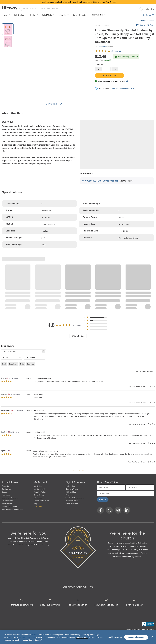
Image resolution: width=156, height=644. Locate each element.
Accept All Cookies (136, 637)
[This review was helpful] (148, 387)
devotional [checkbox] (13, 364)
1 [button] (73, 470)
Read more (39, 419)
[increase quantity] (115, 69)
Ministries (64, 15)
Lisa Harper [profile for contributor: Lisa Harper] (102, 46)
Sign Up (103, 500)
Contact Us (6, 489)
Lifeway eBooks (72, 501)
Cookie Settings (115, 637)
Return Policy (39, 495)
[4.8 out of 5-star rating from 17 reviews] (108, 51)
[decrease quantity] (98, 69)
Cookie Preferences (41, 501)
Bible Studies (20, 15)
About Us (5, 486)
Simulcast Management (75, 498)
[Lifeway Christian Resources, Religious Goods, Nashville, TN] (148, 624)
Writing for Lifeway (9, 506)
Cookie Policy (82, 637)
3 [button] (80, 470)
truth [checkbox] (22, 364)
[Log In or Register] (147, 8)
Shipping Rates (40, 492)
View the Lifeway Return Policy (123, 88)
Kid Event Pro (71, 492)
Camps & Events (80, 15)
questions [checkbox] (30, 364)
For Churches (99, 15)
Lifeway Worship (72, 489)
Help (35, 504)
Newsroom (6, 495)
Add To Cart (110, 75)
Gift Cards (38, 498)
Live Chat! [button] (38, 506)
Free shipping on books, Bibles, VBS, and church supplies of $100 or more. (78, 2)
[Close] (152, 637)
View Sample (54, 104)
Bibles (6, 15)
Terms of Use (7, 504)
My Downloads (39, 489)
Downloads (70, 495)
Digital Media (48, 15)
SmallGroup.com (72, 504)
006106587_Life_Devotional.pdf (100, 181)
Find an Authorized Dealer (12, 509)
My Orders (38, 486)
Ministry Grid (70, 486)
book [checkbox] (4, 364)
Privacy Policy (7, 501)
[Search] (139, 8)
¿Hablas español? (147, 20)
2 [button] (76, 470)
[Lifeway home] (10, 8)
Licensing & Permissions (11, 498)
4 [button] (83, 470)
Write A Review (78, 336)
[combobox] (81, 8)
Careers (5, 492)
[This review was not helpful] (152, 387)
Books (34, 15)
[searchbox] (21, 351)
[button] (96, 318)
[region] (78, 637)
